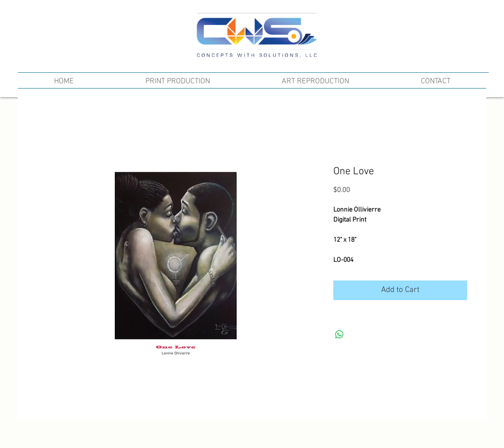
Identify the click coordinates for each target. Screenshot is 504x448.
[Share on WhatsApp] (340, 335)
